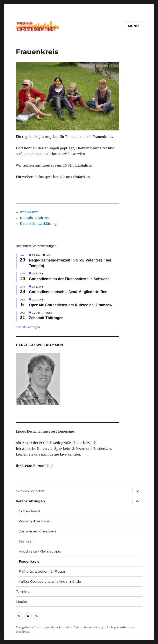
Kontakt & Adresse (35, 218)
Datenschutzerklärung (38, 224)
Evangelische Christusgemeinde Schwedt (43, 627)
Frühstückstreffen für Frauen (42, 571)
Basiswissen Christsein (37, 531)
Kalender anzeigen (28, 327)
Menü (133, 26)
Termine (23, 592)
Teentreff (26, 541)
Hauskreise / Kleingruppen (41, 551)
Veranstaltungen (30, 501)
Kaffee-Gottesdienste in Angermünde (50, 582)
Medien (22, 602)
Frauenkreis (29, 561)
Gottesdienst (30, 511)
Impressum (29, 212)
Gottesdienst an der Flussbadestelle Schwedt (69, 279)
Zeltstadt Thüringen (46, 318)
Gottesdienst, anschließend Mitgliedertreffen (68, 292)
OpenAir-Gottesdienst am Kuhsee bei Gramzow (71, 305)
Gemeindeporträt (30, 491)
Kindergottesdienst (35, 521)
